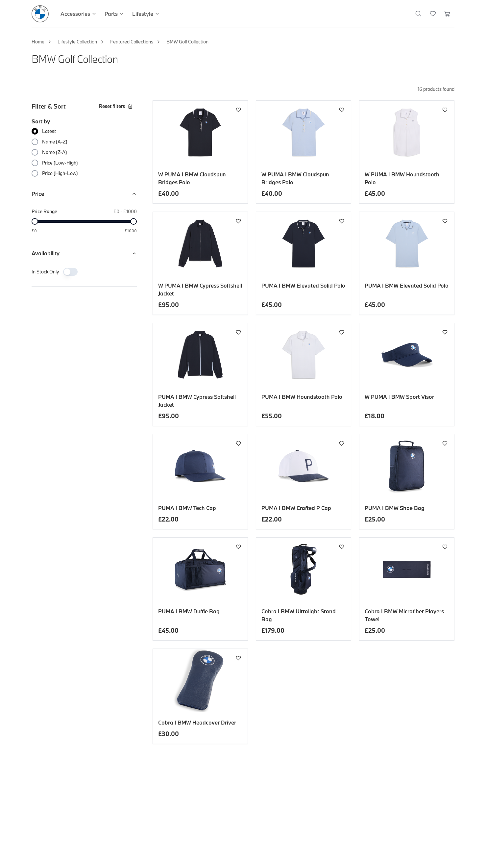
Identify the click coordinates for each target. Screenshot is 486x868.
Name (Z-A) (55, 152)
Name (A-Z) (55, 142)
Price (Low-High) (60, 163)
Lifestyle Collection (77, 42)
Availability (84, 253)
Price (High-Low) (60, 173)
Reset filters (116, 106)
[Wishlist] (433, 14)
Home (38, 42)
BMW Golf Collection (187, 42)
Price (84, 194)
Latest (49, 131)
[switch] (70, 272)
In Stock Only (45, 272)
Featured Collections (132, 42)
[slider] (35, 221)
